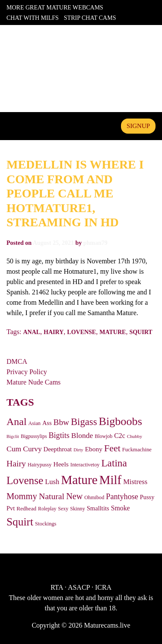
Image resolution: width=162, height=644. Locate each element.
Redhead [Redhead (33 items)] (26, 508)
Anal (32, 332)
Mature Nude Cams (33, 382)
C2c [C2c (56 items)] (119, 436)
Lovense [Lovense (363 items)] (25, 480)
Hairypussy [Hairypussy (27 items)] (40, 465)
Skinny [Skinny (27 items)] (78, 509)
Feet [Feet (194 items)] (112, 448)
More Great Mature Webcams (55, 8)
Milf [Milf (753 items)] (110, 480)
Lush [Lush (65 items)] (52, 482)
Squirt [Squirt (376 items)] (20, 522)
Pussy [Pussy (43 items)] (147, 497)
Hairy (54, 332)
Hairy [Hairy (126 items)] (16, 463)
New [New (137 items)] (74, 496)
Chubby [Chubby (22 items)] (135, 436)
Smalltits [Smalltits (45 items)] (98, 508)
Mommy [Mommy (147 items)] (22, 496)
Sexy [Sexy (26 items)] (63, 509)
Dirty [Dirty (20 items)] (78, 450)
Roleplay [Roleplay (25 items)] (47, 509)
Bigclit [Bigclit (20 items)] (13, 436)
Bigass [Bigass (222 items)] (84, 422)
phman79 (95, 243)
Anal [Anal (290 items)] (17, 422)
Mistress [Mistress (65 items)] (135, 482)
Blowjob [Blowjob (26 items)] (103, 436)
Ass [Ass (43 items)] (47, 423)
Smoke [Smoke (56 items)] (121, 508)
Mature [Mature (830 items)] (79, 480)
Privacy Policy (27, 372)
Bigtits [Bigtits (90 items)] (59, 435)
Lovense (81, 332)
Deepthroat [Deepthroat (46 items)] (58, 449)
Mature (113, 332)
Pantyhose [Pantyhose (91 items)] (122, 497)
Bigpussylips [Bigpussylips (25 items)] (34, 436)
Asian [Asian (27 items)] (35, 423)
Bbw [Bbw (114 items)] (61, 422)
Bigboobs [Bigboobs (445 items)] (120, 421)
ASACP (79, 587)
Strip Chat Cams (90, 18)
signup (138, 126)
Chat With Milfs (33, 18)
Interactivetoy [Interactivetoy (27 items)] (85, 465)
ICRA (103, 587)
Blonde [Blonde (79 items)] (82, 435)
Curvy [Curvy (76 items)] (32, 449)
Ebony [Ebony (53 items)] (94, 449)
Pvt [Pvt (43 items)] (11, 508)
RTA (57, 587)
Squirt (141, 332)
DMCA (17, 361)
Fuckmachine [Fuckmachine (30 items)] (137, 450)
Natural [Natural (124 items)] (52, 496)
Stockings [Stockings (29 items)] (46, 524)
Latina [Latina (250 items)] (114, 463)
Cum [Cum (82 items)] (14, 449)
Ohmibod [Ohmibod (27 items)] (94, 497)
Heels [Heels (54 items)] (61, 464)
